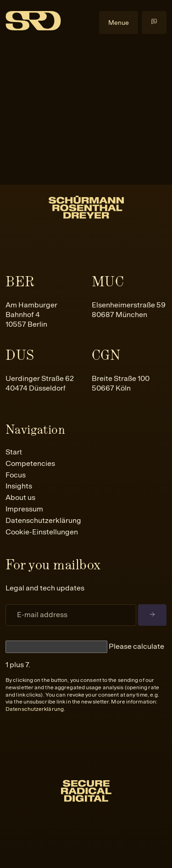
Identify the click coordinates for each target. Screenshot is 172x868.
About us (20, 497)
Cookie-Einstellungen (42, 532)
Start (14, 452)
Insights (19, 486)
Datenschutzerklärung (43, 520)
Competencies (30, 463)
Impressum (24, 509)
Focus (16, 475)
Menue (119, 23)
